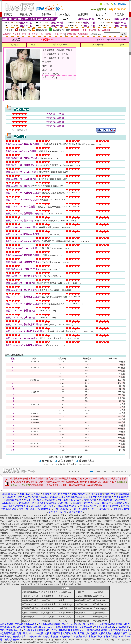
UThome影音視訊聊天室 (21, 533)
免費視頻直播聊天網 (80, 524)
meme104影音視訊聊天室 (41, 530)
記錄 (80, 457)
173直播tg (20, 550)
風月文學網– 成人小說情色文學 (68, 564)
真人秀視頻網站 (98, 533)
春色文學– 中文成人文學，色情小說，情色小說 (53, 559)
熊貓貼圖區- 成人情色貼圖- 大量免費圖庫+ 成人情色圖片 (55, 573)
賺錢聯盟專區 (87, 461)
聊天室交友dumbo (101, 600)
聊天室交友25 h (29, 604)
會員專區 (46, 14)
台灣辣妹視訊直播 (29, 524)
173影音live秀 (73, 515)
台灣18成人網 (47, 617)
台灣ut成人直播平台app (43, 533)
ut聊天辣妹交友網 (30, 596)
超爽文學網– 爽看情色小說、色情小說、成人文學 (46, 556)
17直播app (111, 550)
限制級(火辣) (25, 30)
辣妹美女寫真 (65, 617)
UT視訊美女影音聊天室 (91, 515)
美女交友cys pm (100, 608)
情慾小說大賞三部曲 (66, 464)
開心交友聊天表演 (81, 533)
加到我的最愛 (98, 45)
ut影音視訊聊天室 (91, 541)
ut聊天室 (114, 544)
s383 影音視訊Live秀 (85, 640)
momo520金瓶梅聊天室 (29, 527)
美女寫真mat (81, 613)
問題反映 (119, 14)
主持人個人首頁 (56, 457)
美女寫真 (26, 621)
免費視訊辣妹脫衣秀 (31, 592)
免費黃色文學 (6, 515)
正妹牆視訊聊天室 (30, 608)
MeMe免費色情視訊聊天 (110, 527)
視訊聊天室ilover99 (83, 608)
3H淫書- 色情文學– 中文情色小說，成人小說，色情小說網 (38, 567)
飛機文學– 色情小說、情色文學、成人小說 (61, 570)
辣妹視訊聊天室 (112, 530)
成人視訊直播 (67, 527)
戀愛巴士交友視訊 (49, 592)
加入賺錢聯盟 (66, 461)
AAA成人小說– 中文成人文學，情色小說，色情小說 (32, 553)
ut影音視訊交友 (100, 596)
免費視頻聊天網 (88, 518)
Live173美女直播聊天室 (30, 538)
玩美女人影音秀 (46, 524)
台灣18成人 (64, 596)
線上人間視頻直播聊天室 (102, 524)
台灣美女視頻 (73, 518)
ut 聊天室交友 (81, 604)
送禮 (33, 45)
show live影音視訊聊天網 (32, 642)
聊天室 (62, 600)
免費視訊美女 (28, 617)
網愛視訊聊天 (47, 544)
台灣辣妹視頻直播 (9, 527)
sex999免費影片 (35, 515)
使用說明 (83, 14)
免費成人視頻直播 (123, 524)
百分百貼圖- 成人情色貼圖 (44, 582)
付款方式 (101, 14)
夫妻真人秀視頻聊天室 (50, 536)
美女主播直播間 (105, 521)
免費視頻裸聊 (103, 518)
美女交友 (63, 621)
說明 (122, 45)
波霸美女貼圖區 (61, 530)
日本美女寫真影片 (122, 521)
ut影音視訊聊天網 (12, 642)
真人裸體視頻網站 (57, 518)
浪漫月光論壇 (55, 640)
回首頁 (8, 14)
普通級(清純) (59, 30)
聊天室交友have (100, 621)
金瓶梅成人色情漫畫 (50, 527)
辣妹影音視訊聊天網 (19, 530)
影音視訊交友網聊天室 (86, 521)
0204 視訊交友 (65, 592)
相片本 (68, 457)
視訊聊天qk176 (100, 604)
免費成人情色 (20, 515)
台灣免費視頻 (12, 518)
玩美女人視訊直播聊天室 (86, 527)
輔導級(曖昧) (42, 30)
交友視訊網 (98, 592)
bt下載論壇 (80, 617)
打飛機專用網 (27, 640)
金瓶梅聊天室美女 (95, 530)
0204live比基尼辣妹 (84, 596)
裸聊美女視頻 (109, 515)
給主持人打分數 (60, 45)
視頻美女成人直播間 (10, 524)
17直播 (71, 550)
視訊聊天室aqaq (66, 604)
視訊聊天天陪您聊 (63, 533)
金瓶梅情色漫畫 (100, 617)
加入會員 (64, 14)
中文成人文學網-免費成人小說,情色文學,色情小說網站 (58, 561)
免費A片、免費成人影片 (54, 515)
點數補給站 (26, 14)
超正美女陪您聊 (11, 541)
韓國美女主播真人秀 (51, 521)
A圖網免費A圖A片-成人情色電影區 (72, 576)
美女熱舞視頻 (26, 518)
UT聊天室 (79, 592)
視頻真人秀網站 (41, 518)
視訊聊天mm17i (48, 608)
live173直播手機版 (77, 530)
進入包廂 (14, 45)
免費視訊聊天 (47, 596)
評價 (74, 457)
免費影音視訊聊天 (30, 600)
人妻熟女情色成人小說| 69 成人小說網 (29, 584)
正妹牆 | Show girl (66, 613)
